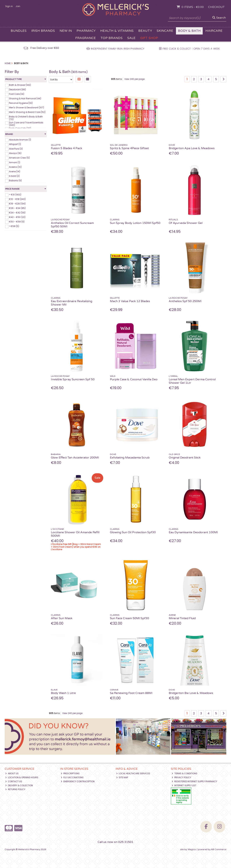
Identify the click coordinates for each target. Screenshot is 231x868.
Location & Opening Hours (22, 777)
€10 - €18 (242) (17, 199)
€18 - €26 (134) (17, 204)
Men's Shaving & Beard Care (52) (27, 112)
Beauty (145, 31)
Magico (192, 849)
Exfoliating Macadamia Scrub (130, 458)
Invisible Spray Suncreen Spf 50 (73, 379)
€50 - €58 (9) (17, 222)
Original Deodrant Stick (185, 458)
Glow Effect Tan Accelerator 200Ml (75, 458)
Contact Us (14, 781)
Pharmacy (86, 31)
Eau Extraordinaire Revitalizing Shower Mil (72, 303)
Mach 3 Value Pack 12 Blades (130, 301)
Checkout (216, 7)
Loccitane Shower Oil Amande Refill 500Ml (75, 534)
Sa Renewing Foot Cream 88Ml (131, 693)
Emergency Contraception (78, 781)
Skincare (165, 31)
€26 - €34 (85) (17, 208)
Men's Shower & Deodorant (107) (27, 108)
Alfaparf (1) (15, 144)
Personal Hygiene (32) (21, 103)
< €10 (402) (15, 195)
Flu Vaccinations (72, 777)
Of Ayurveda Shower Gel (186, 223)
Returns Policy (15, 789)
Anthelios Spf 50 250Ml (185, 301)
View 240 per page (134, 79)
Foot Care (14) (17, 94)
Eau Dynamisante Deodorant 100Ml (193, 532)
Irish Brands (43, 31)
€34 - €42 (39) (17, 213)
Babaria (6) (15, 180)
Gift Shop (149, 38)
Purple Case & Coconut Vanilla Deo (134, 379)
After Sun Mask (62, 618)
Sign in (9, 6)
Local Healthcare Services (133, 773)
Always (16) (15, 153)
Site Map (122, 777)
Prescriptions (70, 773)
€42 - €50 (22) (17, 217)
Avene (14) (15, 171)
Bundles (19, 31)
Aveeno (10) (15, 167)
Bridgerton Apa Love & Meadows (192, 148)
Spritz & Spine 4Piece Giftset (129, 148)
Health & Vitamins (117, 31)
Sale (131, 38)
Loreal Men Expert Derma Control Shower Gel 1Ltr (192, 381)
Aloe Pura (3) (16, 149)
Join (18, 6)
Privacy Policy (181, 777)
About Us (12, 773)
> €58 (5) (14, 226)
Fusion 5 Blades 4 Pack (67, 148)
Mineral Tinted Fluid (182, 618)
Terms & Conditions (184, 773)
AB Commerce (219, 849)
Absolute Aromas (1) (20, 140)
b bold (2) (14, 176)
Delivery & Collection (19, 785)
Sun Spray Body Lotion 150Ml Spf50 (135, 223)
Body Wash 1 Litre (63, 693)
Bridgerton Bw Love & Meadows (191, 693)
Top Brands (112, 38)
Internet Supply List (184, 785)
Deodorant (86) (18, 89)
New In (66, 31)
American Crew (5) (19, 158)
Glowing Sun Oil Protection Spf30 (133, 532)
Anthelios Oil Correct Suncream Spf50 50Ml (72, 225)
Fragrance (86, 38)
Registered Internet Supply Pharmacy (194, 781)
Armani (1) (15, 162)
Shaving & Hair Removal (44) (25, 99)
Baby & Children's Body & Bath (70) (26, 118)
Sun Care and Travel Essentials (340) (26, 124)
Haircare (214, 31)
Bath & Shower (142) (20, 85)
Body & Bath (189, 31)
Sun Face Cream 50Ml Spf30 (129, 618)
